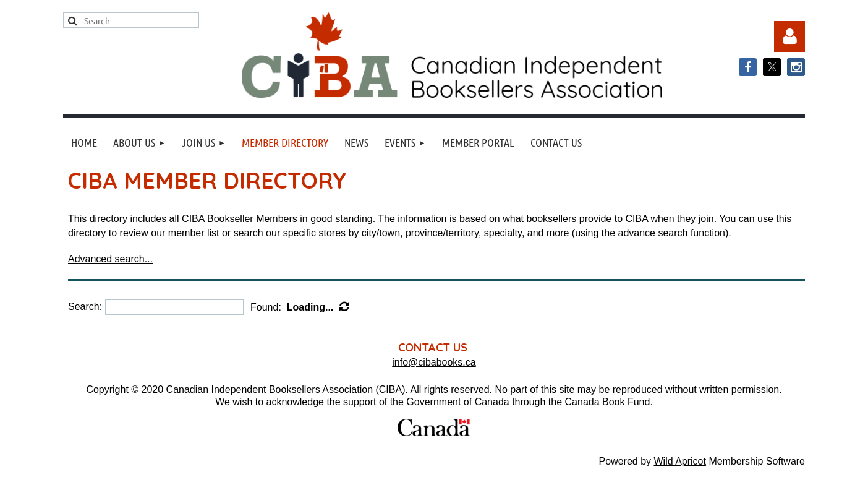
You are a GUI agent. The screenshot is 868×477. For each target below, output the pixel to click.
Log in (789, 37)
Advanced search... (110, 259)
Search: (85, 307)
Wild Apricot (679, 461)
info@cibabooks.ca (434, 362)
